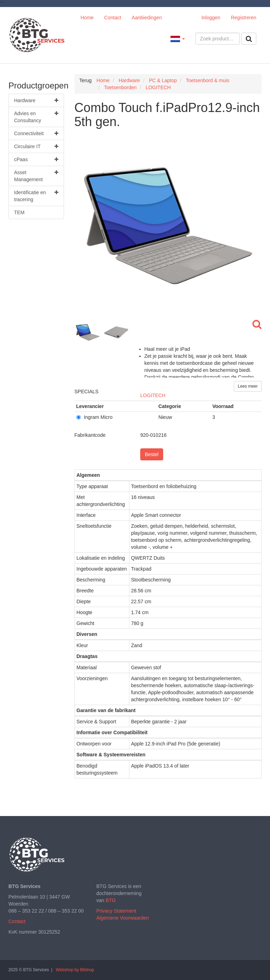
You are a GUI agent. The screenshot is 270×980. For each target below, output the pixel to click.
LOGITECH (153, 395)
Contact (112, 18)
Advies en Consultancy (36, 117)
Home (87, 18)
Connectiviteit (36, 133)
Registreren (244, 18)
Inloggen (211, 18)
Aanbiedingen (147, 18)
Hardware (36, 100)
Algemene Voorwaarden (123, 918)
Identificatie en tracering (36, 196)
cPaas (36, 159)
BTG (111, 900)
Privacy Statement (116, 911)
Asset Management (36, 176)
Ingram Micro (95, 417)
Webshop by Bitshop (75, 970)
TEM (19, 212)
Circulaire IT (36, 146)
